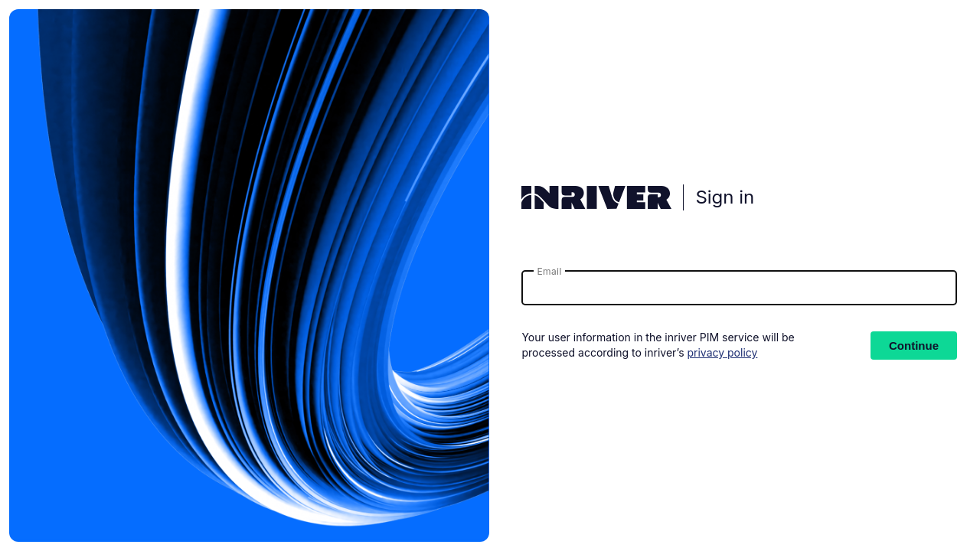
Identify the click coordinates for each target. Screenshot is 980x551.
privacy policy (722, 352)
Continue (914, 346)
